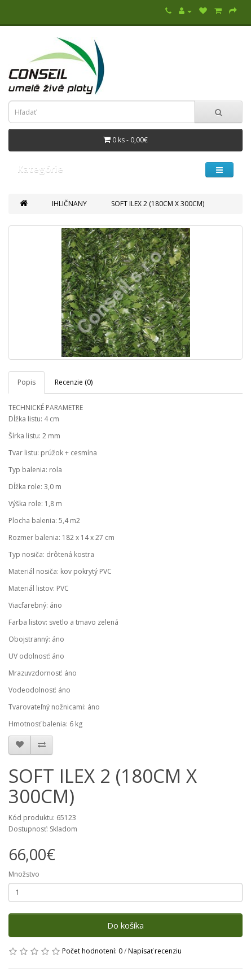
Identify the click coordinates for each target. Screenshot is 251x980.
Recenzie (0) (74, 382)
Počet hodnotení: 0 (92, 951)
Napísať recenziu (155, 951)
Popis (27, 382)
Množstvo (24, 874)
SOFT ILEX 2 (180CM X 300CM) (158, 204)
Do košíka (125, 925)
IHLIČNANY (69, 204)
